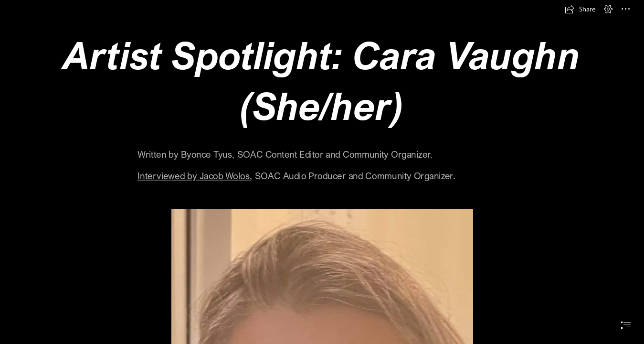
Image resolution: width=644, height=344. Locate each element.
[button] (580, 9)
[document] (322, 172)
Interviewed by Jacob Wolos (194, 176)
